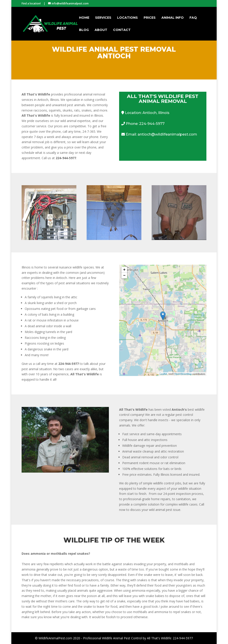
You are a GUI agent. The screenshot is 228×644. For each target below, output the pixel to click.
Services (103, 18)
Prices (150, 18)
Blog (84, 30)
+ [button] (124, 270)
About (101, 30)
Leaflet (163, 374)
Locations (127, 18)
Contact (122, 30)
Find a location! (31, 3)
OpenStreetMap (183, 374)
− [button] (124, 276)
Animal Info (173, 18)
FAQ (193, 18)
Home (84, 18)
